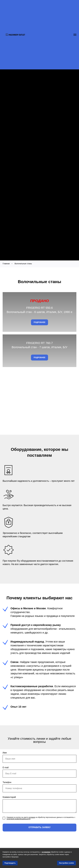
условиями (46, 852)
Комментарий (9, 804)
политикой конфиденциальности (18, 826)
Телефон (7, 789)
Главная (6, 264)
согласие (32, 824)
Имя (5, 760)
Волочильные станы (23, 264)
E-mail (6, 774)
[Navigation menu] (75, 35)
